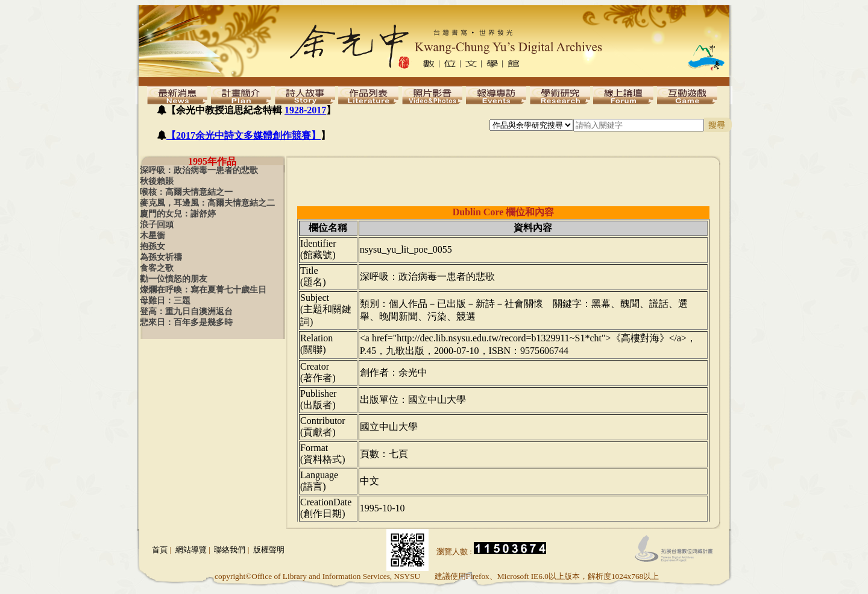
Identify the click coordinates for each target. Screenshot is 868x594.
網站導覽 (191, 550)
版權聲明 (269, 550)
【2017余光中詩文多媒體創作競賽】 (244, 135)
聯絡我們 (230, 550)
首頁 (160, 550)
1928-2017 (305, 110)
